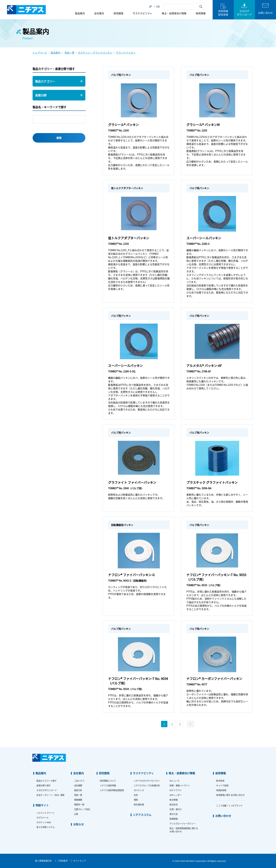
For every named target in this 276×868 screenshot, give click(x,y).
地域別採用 (221, 790)
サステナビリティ (142, 13)
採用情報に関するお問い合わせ (230, 795)
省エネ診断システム (46, 827)
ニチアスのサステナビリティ (147, 781)
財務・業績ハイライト (180, 785)
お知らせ (79, 824)
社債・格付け (176, 809)
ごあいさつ (79, 781)
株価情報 (174, 819)
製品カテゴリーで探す (46, 781)
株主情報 (174, 800)
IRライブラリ (176, 790)
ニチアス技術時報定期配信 (112, 790)
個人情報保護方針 (43, 861)
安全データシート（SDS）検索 (50, 795)
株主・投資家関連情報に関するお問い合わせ (184, 830)
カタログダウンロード (47, 790)
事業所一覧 (79, 804)
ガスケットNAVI (44, 822)
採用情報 (201, 13)
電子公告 (174, 814)
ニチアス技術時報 (108, 785)
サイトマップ (79, 861)
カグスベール (42, 818)
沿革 (76, 814)
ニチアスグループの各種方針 (147, 785)
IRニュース (174, 781)
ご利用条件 (62, 861)
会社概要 (78, 785)
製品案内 (80, 13)
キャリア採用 (222, 785)
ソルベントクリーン (46, 813)
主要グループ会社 (82, 809)
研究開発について (108, 781)
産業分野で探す (44, 785)
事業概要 (78, 800)
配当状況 (174, 804)
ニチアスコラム (142, 815)
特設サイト (42, 805)
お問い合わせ (223, 816)
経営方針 (78, 790)
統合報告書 (139, 804)
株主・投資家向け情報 (174, 13)
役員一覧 (78, 795)
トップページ (40, 53)
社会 (136, 795)
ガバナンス (139, 790)
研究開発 (118, 13)
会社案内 (99, 13)
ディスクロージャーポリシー (183, 823)
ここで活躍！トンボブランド (229, 806)
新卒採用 (220, 781)
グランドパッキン (126, 53)
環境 (136, 800)
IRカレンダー (176, 795)
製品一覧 (70, 53)
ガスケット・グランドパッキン (95, 53)
